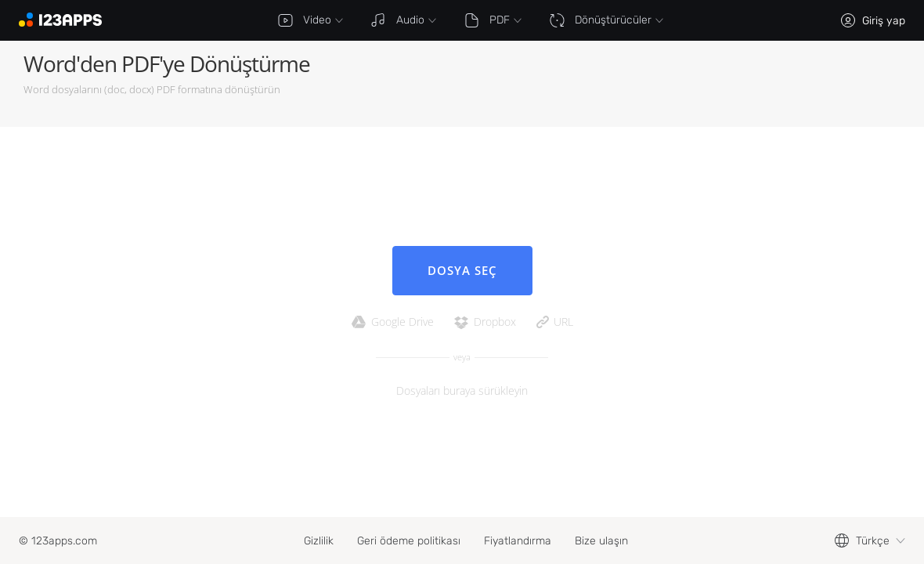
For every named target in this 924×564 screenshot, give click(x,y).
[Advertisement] (717, 84)
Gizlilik (319, 541)
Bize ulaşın (601, 541)
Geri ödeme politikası (409, 541)
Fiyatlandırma (518, 541)
